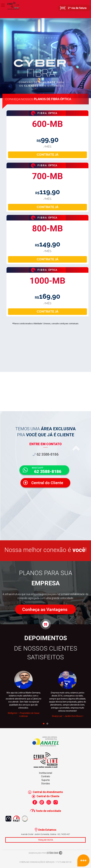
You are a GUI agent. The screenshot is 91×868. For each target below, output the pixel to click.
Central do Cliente (46, 796)
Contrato (46, 776)
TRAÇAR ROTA (45, 840)
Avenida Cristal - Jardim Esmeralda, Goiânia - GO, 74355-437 (45, 834)
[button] (44, 724)
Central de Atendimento (45, 792)
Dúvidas (46, 784)
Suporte (46, 780)
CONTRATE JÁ (48, 155)
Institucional (45, 773)
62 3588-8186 (45, 454)
